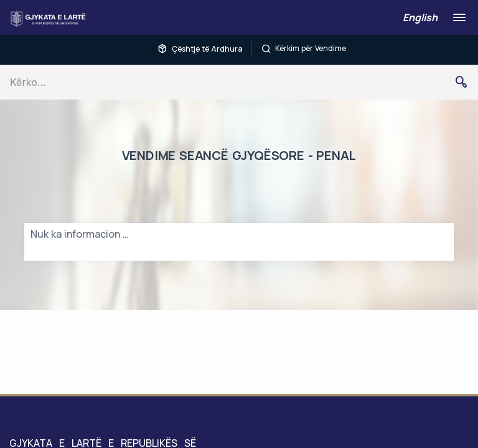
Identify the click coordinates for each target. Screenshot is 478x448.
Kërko (466, 82)
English (420, 17)
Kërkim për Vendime (304, 48)
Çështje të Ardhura (200, 49)
